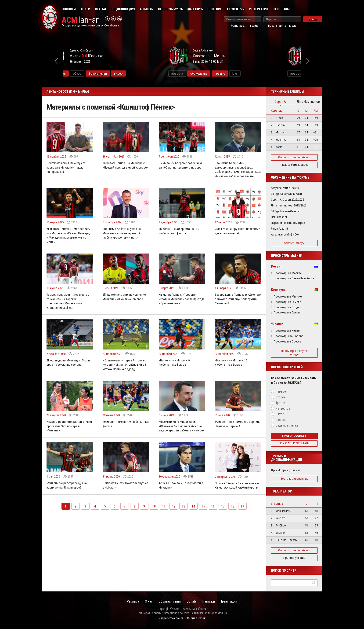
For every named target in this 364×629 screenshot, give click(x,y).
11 (164, 520)
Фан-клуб (195, 9)
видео (155, 74)
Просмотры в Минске (288, 297)
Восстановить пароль (282, 26)
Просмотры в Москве (288, 273)
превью (256, 74)
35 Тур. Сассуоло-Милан (286, 194)
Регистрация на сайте (245, 26)
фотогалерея (134, 74)
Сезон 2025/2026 (170, 9)
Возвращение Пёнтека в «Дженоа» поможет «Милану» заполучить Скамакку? (235, 305)
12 (174, 520)
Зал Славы (281, 9)
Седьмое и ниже (287, 425)
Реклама (129, 602)
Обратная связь (169, 602)
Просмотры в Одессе (287, 342)
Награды (211, 602)
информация (93, 74)
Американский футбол (285, 234)
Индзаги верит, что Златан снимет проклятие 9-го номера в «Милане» (69, 434)
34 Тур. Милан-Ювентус (286, 211)
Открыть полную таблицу (294, 157)
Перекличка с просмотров (288, 223)
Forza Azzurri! (279, 229)
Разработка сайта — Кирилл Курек (182, 619)
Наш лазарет (279, 217)
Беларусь (278, 290)
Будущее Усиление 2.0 (285, 188)
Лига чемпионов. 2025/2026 (289, 205)
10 (154, 520)
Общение (215, 9)
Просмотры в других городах (294, 353)
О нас (146, 602)
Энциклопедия (123, 9)
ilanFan (82, 20)
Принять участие (294, 558)
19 (242, 520)
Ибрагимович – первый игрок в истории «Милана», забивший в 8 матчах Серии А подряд (125, 372)
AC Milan (147, 9)
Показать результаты (294, 443)
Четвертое (283, 408)
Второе (281, 397)
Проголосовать (294, 436)
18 (233, 520)
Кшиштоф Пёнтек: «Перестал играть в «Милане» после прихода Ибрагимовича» (178, 305)
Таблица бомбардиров (294, 165)
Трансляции (233, 602)
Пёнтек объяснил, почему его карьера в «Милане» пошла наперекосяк (67, 167)
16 (213, 520)
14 (193, 520)
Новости (69, 9)
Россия (277, 266)
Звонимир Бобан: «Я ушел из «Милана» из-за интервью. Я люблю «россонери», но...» (122, 239)
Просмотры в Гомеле (287, 302)
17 (223, 520)
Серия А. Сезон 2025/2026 (287, 200)
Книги (85, 9)
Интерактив (259, 9)
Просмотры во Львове (288, 336)
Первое (281, 391)
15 (203, 520)
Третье (280, 403)
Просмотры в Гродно (287, 307)
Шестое (281, 420)
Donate (192, 602)
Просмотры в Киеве (287, 331)
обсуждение (235, 74)
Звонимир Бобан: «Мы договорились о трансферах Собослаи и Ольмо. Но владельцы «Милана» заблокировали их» (235, 172)
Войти (313, 19)
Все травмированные (294, 479)
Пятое (280, 414)
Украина (277, 324)
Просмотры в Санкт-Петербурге (294, 278)
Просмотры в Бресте (287, 313)
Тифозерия (236, 9)
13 (184, 520)
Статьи (100, 9)
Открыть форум (294, 243)
